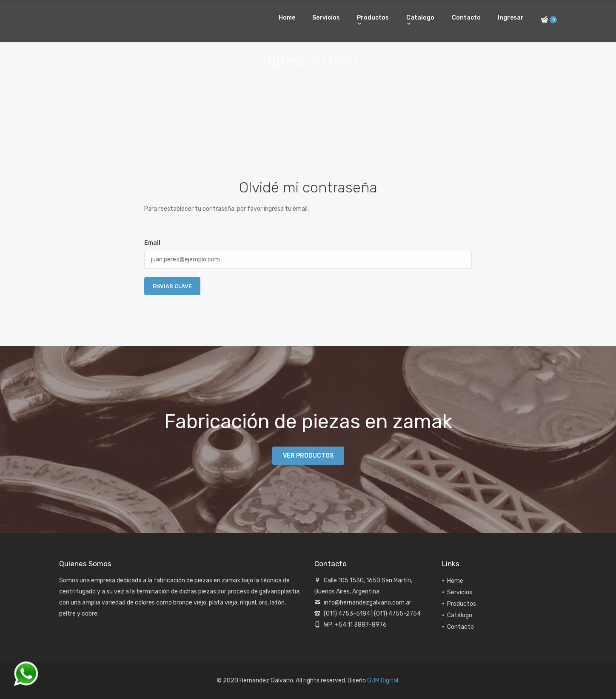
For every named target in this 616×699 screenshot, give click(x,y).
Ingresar (511, 18)
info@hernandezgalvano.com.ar (368, 603)
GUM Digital (383, 680)
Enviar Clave (172, 286)
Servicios (326, 18)
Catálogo (460, 615)
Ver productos (308, 456)
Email (152, 243)
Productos (373, 18)
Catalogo (420, 18)
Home (287, 18)
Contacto (466, 18)
